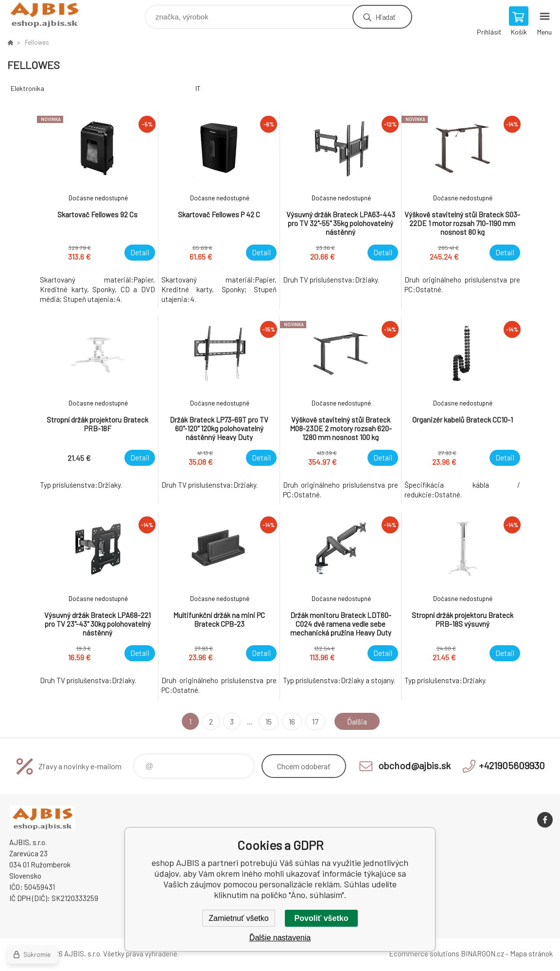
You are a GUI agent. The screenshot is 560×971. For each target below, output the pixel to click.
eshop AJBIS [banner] (50, 14)
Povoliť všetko (322, 918)
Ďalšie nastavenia (280, 938)
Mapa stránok (531, 953)
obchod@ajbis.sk (414, 765)
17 (315, 721)
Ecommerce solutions (424, 953)
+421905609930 (512, 765)
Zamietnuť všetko (238, 918)
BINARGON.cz (482, 953)
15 (269, 721)
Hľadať (385, 17)
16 (292, 721)
